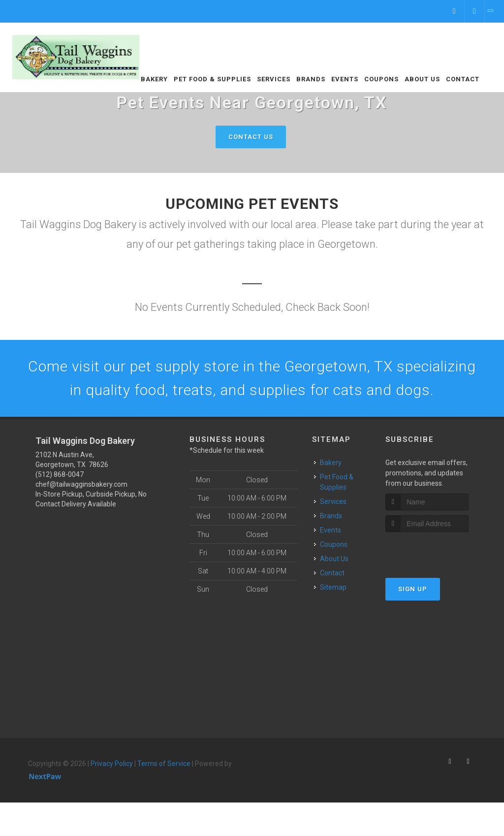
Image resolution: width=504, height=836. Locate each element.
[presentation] (438, 551)
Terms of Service (164, 764)
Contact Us (251, 137)
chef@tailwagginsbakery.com (81, 484)
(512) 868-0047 (60, 474)
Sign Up (413, 589)
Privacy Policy (112, 764)
